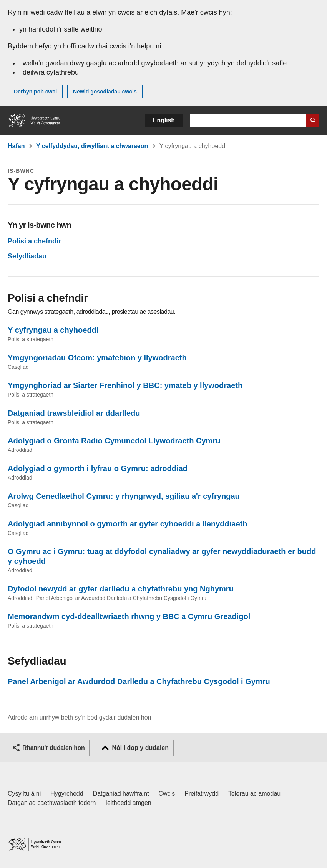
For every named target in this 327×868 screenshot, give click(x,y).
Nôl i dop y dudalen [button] (140, 748)
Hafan (16, 146)
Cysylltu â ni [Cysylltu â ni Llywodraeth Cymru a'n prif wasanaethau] (24, 794)
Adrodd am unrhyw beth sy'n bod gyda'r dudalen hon (79, 717)
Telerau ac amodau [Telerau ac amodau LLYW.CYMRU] (254, 794)
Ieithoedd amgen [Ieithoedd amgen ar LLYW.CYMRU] (129, 803)
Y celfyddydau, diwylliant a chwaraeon (92, 146)
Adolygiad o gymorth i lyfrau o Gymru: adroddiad (98, 468)
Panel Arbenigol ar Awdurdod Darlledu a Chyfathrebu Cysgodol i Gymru (139, 681)
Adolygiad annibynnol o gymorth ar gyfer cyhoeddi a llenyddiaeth (127, 524)
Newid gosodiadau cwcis (105, 92)
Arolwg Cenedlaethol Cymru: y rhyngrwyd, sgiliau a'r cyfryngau (124, 496)
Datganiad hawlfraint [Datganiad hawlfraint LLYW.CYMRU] (121, 794)
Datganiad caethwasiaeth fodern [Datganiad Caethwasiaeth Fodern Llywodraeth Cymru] (52, 803)
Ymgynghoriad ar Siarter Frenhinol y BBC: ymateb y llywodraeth (125, 385)
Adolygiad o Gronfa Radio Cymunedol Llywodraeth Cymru (114, 441)
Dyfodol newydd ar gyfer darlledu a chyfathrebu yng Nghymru (121, 589)
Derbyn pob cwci (35, 92)
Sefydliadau (27, 256)
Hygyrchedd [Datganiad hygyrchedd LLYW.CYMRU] (67, 794)
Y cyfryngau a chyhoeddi (53, 330)
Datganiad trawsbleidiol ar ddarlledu (74, 413)
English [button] (164, 120)
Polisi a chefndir (34, 241)
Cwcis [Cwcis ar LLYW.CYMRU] (167, 794)
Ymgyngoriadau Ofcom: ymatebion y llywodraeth (97, 358)
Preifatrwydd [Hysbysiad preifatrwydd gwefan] (202, 794)
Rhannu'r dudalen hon (53, 748)
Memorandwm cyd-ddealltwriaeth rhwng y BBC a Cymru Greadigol (129, 616)
